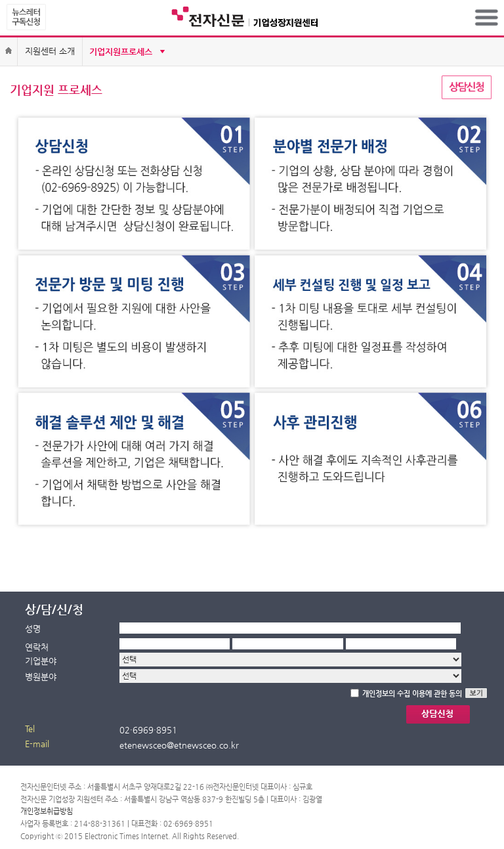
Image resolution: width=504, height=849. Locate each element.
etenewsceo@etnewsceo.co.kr (179, 745)
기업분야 (41, 661)
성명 (33, 629)
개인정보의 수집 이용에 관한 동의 (412, 694)
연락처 (37, 647)
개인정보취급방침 (47, 811)
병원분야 (41, 677)
